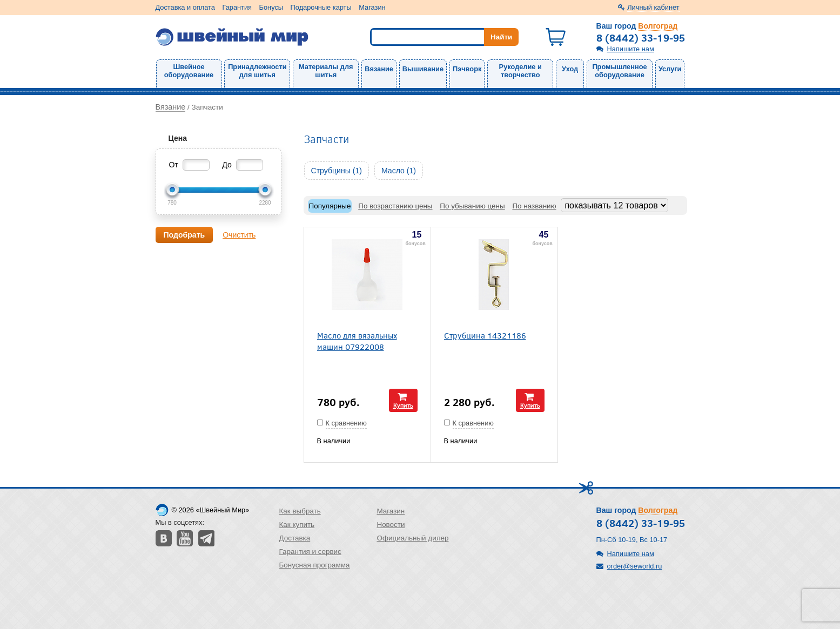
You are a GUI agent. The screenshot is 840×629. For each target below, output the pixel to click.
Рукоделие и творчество (520, 71)
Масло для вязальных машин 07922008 (357, 341)
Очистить (239, 235)
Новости (391, 525)
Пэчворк (467, 69)
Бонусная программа (315, 565)
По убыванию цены (472, 206)
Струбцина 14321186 (485, 335)
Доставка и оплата (185, 7)
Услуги (670, 69)
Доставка (295, 538)
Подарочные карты (321, 7)
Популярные (330, 206)
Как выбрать (300, 511)
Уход (570, 69)
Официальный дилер (412, 538)
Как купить (297, 525)
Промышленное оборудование (619, 71)
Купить (403, 405)
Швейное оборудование (189, 71)
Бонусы (271, 7)
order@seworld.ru (635, 566)
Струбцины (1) (337, 171)
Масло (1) (399, 171)
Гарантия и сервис (310, 552)
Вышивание (423, 69)
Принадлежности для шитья (257, 71)
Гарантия (237, 7)
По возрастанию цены (395, 206)
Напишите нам (631, 49)
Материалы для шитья (326, 71)
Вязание (379, 69)
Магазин (372, 7)
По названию (534, 206)
